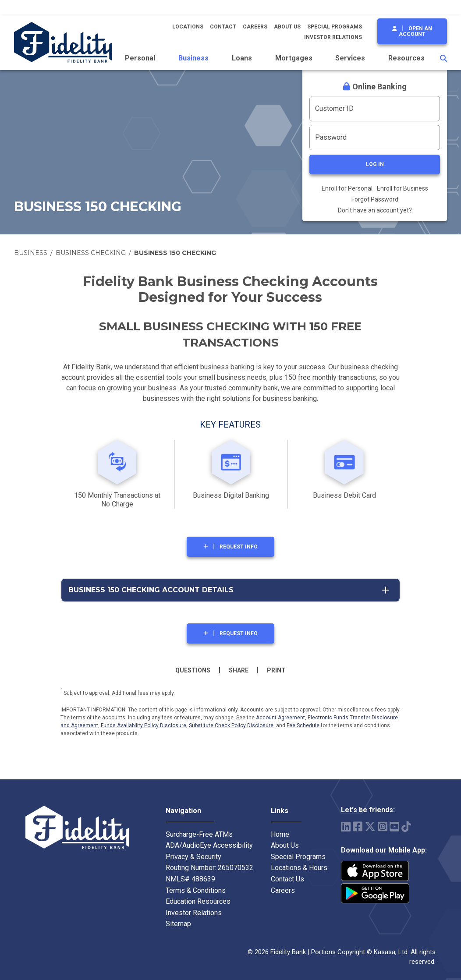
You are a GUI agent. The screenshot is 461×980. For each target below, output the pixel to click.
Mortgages (294, 58)
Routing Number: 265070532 (209, 868)
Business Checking (91, 253)
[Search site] (443, 58)
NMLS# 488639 (190, 879)
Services (350, 58)
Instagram (383, 826)
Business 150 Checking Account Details (151, 590)
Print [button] (276, 670)
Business (193, 58)
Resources (406, 58)
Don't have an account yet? (375, 210)
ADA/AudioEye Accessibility (209, 845)
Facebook (358, 826)
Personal (140, 58)
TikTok (406, 826)
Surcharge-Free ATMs (199, 834)
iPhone (375, 871)
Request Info (239, 547)
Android (375, 893)
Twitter (370, 826)
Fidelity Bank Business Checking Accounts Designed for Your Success (230, 289)
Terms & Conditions (196, 890)
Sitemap (178, 924)
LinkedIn (346, 826)
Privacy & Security (193, 857)
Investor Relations (333, 37)
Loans (242, 58)
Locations (188, 27)
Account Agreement (280, 718)
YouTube (394, 826)
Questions (193, 670)
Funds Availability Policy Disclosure (144, 725)
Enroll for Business (402, 188)
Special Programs (335, 27)
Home (280, 834)
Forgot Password (375, 199)
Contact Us (287, 879)
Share (239, 670)
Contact (223, 27)
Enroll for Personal (347, 188)
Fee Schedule (303, 725)
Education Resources (198, 901)
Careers (255, 27)
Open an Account (415, 31)
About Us (287, 27)
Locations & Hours (299, 868)
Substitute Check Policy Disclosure (231, 725)
